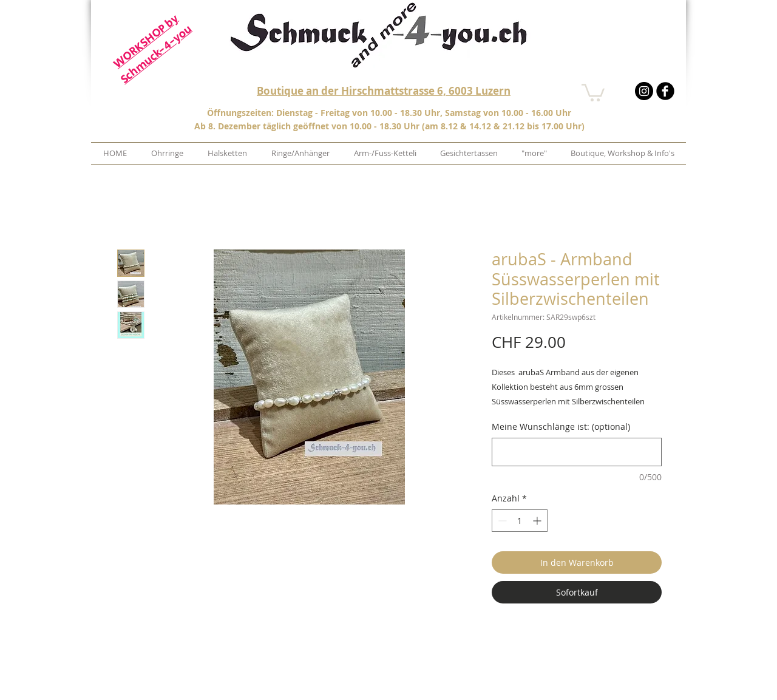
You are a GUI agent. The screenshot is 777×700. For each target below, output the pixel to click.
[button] (593, 92)
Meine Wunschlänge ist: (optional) (561, 426)
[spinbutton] (520, 521)
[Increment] (538, 521)
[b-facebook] (665, 91)
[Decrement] (501, 521)
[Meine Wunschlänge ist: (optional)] (577, 452)
